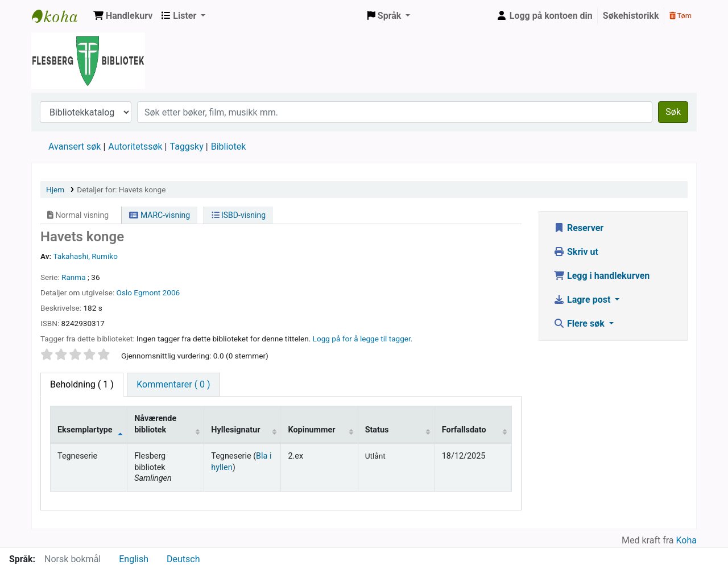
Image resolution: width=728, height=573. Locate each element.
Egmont (147, 292)
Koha (686, 540)
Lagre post (583, 300)
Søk (673, 112)
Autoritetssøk (135, 147)
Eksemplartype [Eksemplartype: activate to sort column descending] (85, 430)
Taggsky (187, 147)
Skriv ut (576, 252)
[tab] (173, 385)
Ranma (74, 277)
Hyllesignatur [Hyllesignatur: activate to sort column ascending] (235, 430)
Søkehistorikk (631, 16)
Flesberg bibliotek (60, 16)
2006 (171, 292)
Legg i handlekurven (601, 276)
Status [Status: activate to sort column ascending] (377, 430)
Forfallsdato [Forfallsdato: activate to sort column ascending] (464, 430)
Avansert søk (75, 147)
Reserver (578, 228)
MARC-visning (160, 215)
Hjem (55, 189)
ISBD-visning (239, 215)
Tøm (681, 16)
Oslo (124, 292)
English (134, 559)
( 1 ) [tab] (82, 384)
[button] (123, 16)
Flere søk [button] (580, 323)
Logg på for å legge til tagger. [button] (363, 339)
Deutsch (183, 559)
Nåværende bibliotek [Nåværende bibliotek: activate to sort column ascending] (155, 424)
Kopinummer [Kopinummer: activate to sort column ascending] (311, 430)
